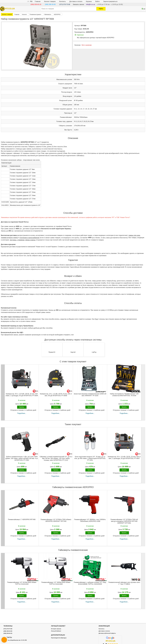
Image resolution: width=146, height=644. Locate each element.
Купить (22, 408)
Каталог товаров (50, 1)
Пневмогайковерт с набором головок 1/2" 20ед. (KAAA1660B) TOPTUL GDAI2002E (90, 585)
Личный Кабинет (56, 631)
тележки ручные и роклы (9, 239)
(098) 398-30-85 (50, 4)
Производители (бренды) (59, 638)
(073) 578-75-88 (65, 4)
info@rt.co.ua (90, 4)
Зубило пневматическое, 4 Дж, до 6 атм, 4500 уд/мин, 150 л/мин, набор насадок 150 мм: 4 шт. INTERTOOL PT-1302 (22, 460)
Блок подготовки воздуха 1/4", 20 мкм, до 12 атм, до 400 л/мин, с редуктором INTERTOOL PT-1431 (90, 460)
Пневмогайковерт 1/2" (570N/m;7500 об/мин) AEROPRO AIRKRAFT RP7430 (56, 522)
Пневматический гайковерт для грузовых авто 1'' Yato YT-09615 (124, 585)
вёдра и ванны (30, 241)
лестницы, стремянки (17, 241)
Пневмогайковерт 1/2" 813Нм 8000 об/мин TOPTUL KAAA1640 (22, 585)
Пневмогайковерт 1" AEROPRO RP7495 (22, 521)
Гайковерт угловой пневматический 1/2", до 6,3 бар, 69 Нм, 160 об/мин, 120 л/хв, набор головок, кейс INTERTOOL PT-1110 (56, 460)
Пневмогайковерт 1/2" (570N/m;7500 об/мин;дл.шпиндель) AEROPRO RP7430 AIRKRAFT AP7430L (124, 523)
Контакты (62, 1)
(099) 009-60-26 (36, 4)
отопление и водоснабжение (29, 239)
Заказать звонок (78, 4)
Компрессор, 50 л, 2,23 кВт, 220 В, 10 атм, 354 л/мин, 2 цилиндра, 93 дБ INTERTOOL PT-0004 (22, 396)
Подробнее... (22, 415)
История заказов (56, 629)
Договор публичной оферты (107, 633)
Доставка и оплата (76, 1)
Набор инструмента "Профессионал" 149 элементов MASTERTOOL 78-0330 (124, 396)
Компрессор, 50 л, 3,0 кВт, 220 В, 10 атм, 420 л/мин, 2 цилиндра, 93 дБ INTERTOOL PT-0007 (124, 459)
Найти (101, 9)
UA (28, 1)
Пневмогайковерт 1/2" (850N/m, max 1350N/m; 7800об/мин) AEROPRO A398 (90, 522)
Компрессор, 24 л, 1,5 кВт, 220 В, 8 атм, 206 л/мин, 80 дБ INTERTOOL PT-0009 (56, 396)
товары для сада (134, 237)
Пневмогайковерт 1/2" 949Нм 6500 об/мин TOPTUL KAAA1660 (56, 585)
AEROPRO (90, 32)
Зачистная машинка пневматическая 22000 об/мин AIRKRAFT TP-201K (90, 396)
